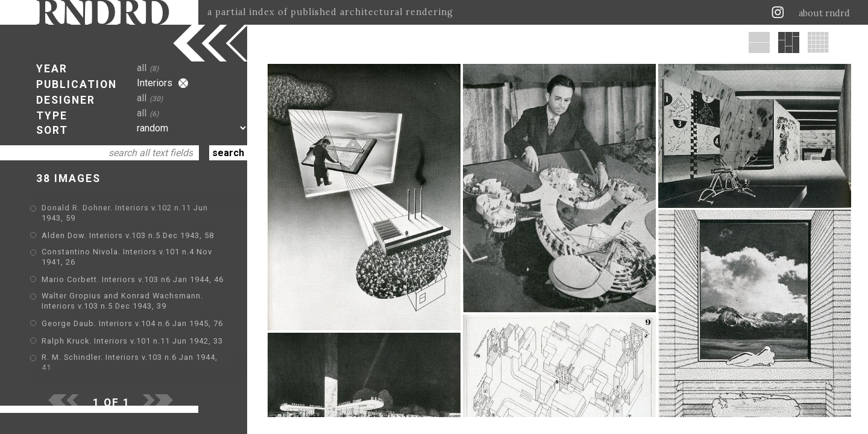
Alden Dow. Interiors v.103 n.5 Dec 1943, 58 (128, 235)
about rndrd (824, 13)
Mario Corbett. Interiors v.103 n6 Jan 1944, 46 (133, 279)
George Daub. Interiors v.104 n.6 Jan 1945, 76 (132, 323)
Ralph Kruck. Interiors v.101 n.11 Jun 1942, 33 (132, 341)
